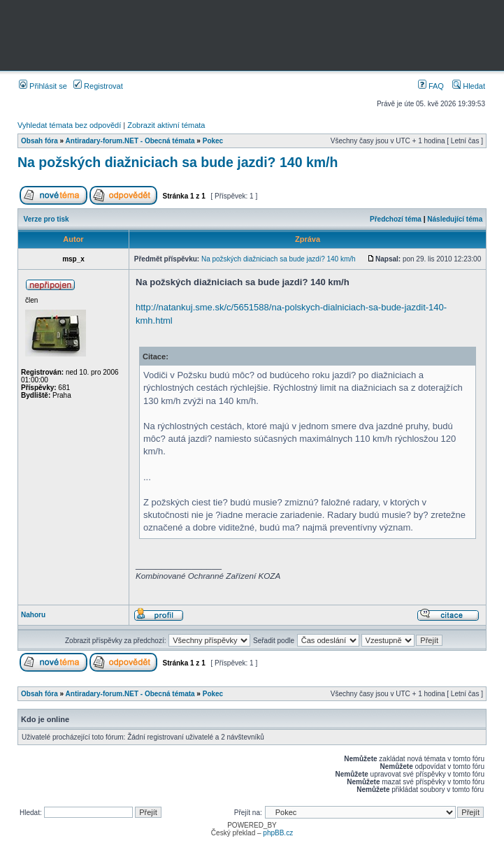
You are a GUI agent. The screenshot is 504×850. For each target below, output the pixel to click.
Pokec (213, 141)
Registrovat (98, 86)
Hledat (469, 86)
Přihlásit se (43, 86)
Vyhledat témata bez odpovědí (69, 125)
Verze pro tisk (46, 219)
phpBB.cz (278, 833)
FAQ (431, 86)
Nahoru (33, 615)
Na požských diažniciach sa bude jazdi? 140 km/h (178, 162)
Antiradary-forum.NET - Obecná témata (130, 141)
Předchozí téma (396, 219)
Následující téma (455, 219)
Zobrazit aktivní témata (166, 125)
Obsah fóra (39, 141)
